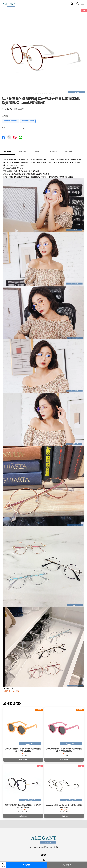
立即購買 (26, 865)
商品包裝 (53, 152)
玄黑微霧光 (8, 691)
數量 (3, 128)
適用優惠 (5, 116)
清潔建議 (69, 152)
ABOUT (44, 860)
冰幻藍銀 (16, 691)
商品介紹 (7, 152)
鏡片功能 (23, 152)
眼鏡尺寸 (38, 152)
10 (54, 94)
